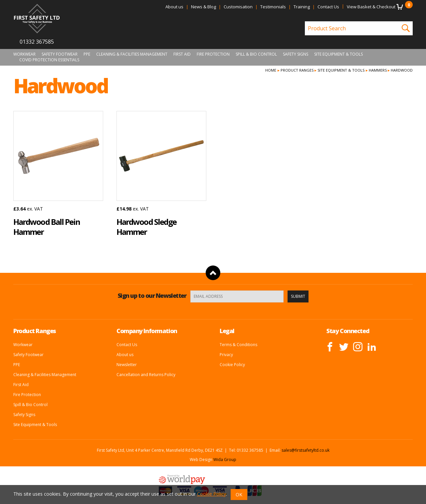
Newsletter (127, 365)
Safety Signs (296, 54)
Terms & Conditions (238, 345)
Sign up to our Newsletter (152, 295)
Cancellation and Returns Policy (146, 375)
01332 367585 (37, 42)
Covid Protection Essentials (49, 60)
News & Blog (204, 7)
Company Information (147, 331)
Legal (227, 331)
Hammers (378, 70)
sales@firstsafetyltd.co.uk (306, 450)
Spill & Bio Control (256, 54)
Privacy (226, 355)
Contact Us (328, 7)
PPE (87, 54)
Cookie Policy (232, 365)
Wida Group (225, 460)
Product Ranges (297, 70)
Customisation (238, 7)
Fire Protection (213, 54)
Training (302, 7)
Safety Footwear (60, 54)
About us (174, 7)
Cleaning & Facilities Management (132, 54)
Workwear (24, 54)
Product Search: (305, 21)
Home (271, 70)
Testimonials (273, 7)
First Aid (182, 54)
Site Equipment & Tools (338, 54)
